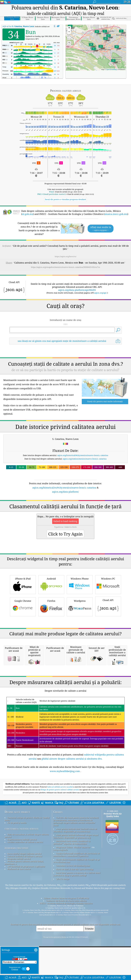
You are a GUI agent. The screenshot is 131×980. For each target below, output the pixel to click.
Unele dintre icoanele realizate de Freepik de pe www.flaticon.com (77, 915)
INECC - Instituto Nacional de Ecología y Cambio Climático (66, 957)
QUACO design (63, 933)
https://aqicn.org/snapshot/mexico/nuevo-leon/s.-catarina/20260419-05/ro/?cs (65, 267)
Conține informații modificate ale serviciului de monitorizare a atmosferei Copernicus (77, 909)
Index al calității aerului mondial (60, 841)
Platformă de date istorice (19, 923)
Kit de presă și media (17, 877)
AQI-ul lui (18, 26)
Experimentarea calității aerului (22, 893)
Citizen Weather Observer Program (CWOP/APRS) (66, 952)
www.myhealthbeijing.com (65, 825)
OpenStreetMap (111, 69)
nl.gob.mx (28, 214)
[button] (91, 46)
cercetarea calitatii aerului (21, 882)
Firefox (51, 589)
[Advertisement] (66, 462)
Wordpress (80, 589)
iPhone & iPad (23, 567)
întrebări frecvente (17, 902)
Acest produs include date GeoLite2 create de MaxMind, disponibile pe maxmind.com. (75, 884)
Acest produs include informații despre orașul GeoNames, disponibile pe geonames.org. (76, 890)
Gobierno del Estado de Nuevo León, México (66, 955)
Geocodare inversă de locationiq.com (73, 919)
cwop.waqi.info (60, 904)
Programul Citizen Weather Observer (73, 901)
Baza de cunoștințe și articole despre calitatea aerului (27, 889)
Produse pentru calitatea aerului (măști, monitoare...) (24, 916)
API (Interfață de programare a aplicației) (26, 920)
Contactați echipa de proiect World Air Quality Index (27, 873)
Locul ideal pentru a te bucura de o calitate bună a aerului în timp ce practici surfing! (77, 928)
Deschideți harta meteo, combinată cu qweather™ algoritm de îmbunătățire (72, 896)
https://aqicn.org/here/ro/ (66, 256)
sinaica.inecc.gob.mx (116, 214)
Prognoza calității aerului (19, 913)
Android (51, 567)
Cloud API (108, 588)
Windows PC (108, 567)
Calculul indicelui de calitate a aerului (25, 910)
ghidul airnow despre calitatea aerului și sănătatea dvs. (72, 812)
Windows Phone (80, 567)
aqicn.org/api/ (100, 293)
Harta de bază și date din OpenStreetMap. (75, 923)
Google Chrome (23, 589)
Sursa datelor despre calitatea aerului (24, 907)
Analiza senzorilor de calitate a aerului (25, 896)
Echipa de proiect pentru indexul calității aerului (60, 844)
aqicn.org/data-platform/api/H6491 (77, 290)
